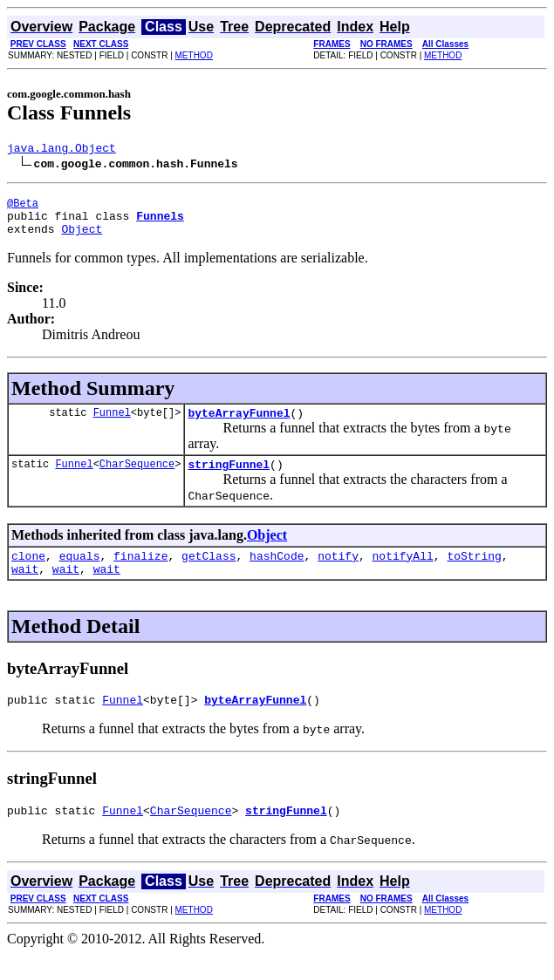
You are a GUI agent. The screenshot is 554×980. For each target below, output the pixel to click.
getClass (209, 574)
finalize (140, 574)
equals (80, 574)
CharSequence (137, 479)
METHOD (194, 55)
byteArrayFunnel (239, 425)
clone (28, 574)
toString (474, 574)
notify (338, 574)
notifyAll (403, 574)
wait (25, 589)
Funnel (112, 425)
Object (82, 239)
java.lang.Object (62, 150)
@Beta (23, 208)
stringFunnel (229, 480)
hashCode (277, 574)
